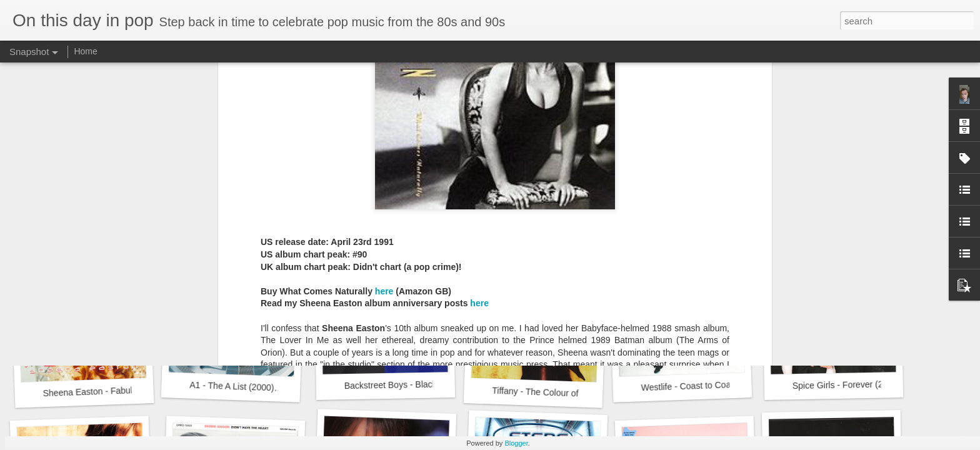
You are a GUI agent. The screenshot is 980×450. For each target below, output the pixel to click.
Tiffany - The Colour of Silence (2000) (565, 393)
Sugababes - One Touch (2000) (853, 215)
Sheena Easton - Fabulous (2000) (108, 391)
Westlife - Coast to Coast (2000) (703, 385)
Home (85, 51)
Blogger (516, 443)
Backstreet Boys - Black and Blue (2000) (423, 384)
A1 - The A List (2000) (232, 387)
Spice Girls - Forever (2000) (847, 385)
